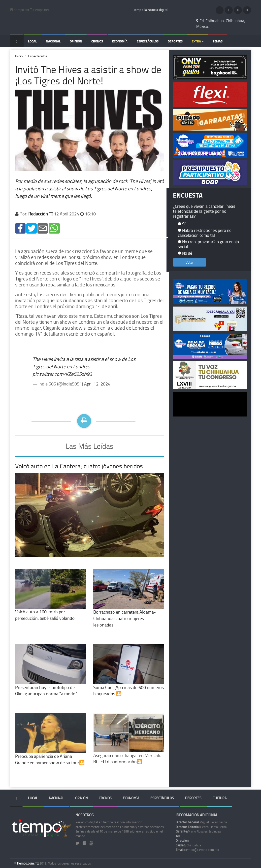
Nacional (53, 41)
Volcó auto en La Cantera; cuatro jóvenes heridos (79, 466)
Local (32, 41)
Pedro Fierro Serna (201, 827)
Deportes (175, 41)
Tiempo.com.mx (28, 863)
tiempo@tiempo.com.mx (197, 850)
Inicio (19, 56)
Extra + (198, 41)
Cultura (220, 798)
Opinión (76, 41)
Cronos (97, 41)
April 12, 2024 (97, 384)
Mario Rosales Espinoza (198, 831)
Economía (120, 41)
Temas (218, 41)
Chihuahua (188, 845)
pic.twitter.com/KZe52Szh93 (62, 374)
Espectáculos (148, 41)
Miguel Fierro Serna (201, 822)
